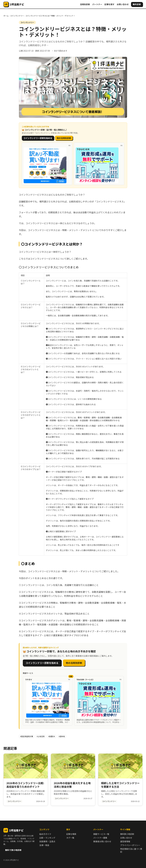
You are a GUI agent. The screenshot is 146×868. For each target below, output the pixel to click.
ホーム (6, 16)
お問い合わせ (123, 4)
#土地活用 (41, 736)
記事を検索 (71, 834)
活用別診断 (85, 4)
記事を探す (109, 4)
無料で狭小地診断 (13, 850)
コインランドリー (17, 16)
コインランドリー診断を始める (38, 138)
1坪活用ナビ (13, 830)
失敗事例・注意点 (47, 841)
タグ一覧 (70, 838)
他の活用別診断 (64, 138)
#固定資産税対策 (27, 736)
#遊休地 (62, 736)
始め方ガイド (45, 834)
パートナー (97, 4)
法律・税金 (44, 845)
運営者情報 (125, 841)
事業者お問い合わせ (102, 841)
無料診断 (137, 4)
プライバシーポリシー (130, 845)
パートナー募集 (100, 838)
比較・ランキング (47, 838)
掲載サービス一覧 (101, 834)
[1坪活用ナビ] (14, 4)
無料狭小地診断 (127, 834)
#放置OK (52, 736)
